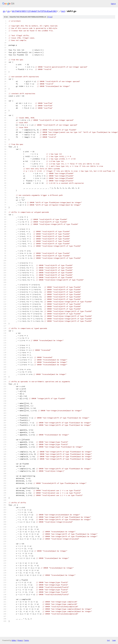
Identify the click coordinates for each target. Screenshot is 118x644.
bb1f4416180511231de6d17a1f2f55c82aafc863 (34, 11)
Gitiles (14, 640)
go (4, 11)
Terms (26, 640)
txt (108, 640)
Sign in (113, 4)
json (114, 640)
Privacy (20, 640)
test (63, 11)
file (50, 17)
